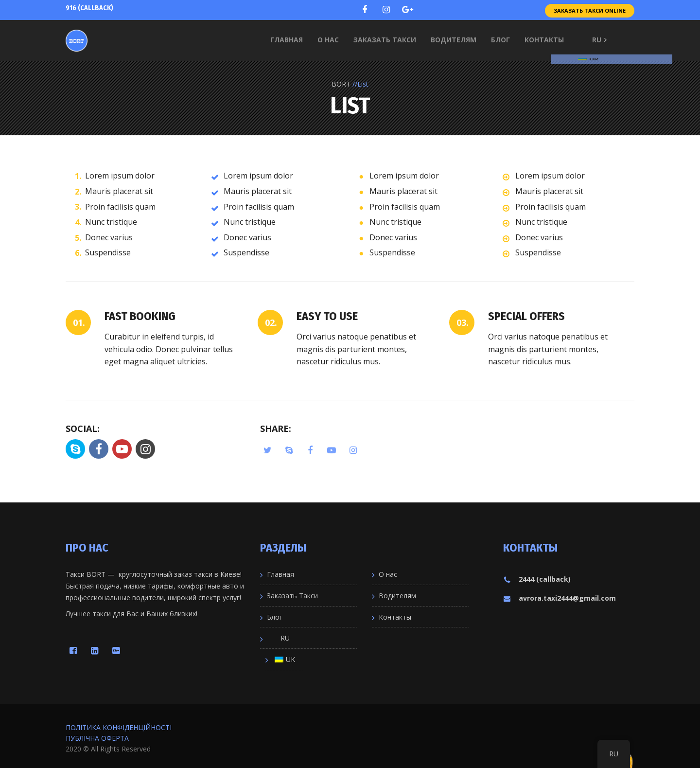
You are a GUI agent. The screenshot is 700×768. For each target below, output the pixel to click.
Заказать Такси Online (590, 9)
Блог (275, 617)
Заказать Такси (292, 596)
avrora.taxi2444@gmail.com (560, 598)
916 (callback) (89, 8)
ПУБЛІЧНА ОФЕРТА (97, 738)
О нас (388, 574)
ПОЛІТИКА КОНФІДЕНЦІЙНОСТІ (119, 727)
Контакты (395, 617)
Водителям (397, 596)
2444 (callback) (537, 579)
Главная (280, 574)
